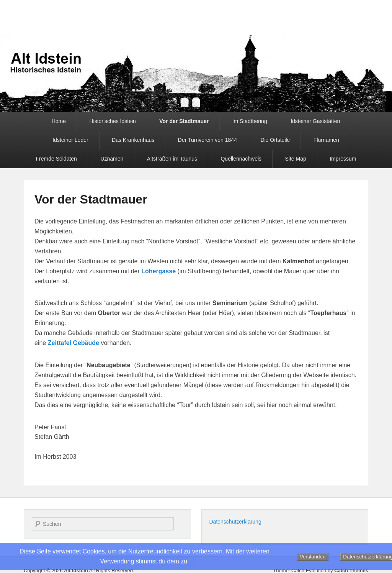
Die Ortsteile (275, 140)
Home (59, 121)
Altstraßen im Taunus (172, 159)
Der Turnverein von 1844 (207, 140)
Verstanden (313, 557)
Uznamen (112, 159)
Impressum (343, 159)
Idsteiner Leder (70, 140)
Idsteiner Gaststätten (315, 121)
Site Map (296, 159)
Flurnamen (326, 140)
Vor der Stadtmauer (184, 121)
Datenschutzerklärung (235, 522)
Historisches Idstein (112, 121)
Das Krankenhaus (133, 140)
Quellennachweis (241, 159)
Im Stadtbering (250, 121)
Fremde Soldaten (56, 159)
